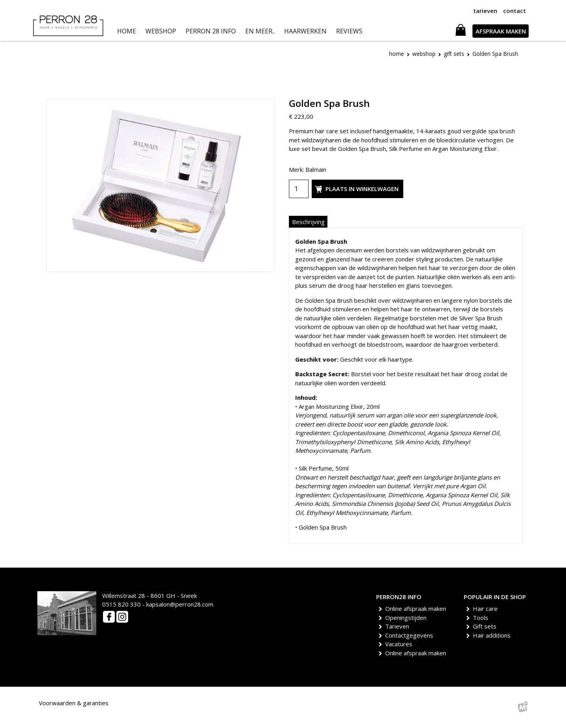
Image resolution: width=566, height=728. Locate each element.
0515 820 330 (121, 604)
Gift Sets (454, 54)
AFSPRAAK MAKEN (501, 31)
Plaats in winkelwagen (356, 189)
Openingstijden (407, 618)
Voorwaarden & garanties (74, 703)
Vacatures (400, 644)
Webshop (424, 54)
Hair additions (493, 635)
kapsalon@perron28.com (180, 604)
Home (397, 54)
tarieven (485, 11)
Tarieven (399, 626)
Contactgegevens (411, 635)
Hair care (487, 609)
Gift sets (486, 626)
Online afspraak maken (417, 609)
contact (515, 11)
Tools (482, 618)
